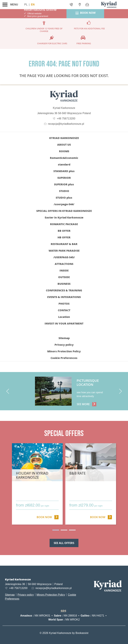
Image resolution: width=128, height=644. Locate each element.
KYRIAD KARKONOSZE (64, 138)
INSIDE (64, 270)
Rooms (64, 151)
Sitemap (64, 338)
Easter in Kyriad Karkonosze (64, 217)
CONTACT (64, 310)
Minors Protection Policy (64, 351)
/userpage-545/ (64, 257)
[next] (120, 391)
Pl (26, 5)
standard (64, 164)
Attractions (64, 264)
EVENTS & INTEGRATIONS (64, 297)
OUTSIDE (64, 277)
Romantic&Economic (64, 158)
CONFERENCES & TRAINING (64, 290)
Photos (64, 304)
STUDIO (64, 191)
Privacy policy (64, 345)
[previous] (8, 391)
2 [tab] (64, 530)
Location (64, 317)
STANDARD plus (64, 171)
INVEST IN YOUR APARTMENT (64, 323)
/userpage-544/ (64, 204)
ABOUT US (64, 145)
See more (87, 404)
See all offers (64, 543)
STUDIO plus (64, 198)
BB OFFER (64, 231)
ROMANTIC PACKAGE (64, 224)
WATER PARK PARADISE (64, 251)
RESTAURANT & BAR (64, 244)
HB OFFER (64, 237)
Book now (48, 517)
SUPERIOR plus (64, 184)
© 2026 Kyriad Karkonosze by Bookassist (64, 633)
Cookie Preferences (64, 358)
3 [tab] (72, 530)
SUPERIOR (64, 178)
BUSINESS (64, 284)
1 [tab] (56, 530)
